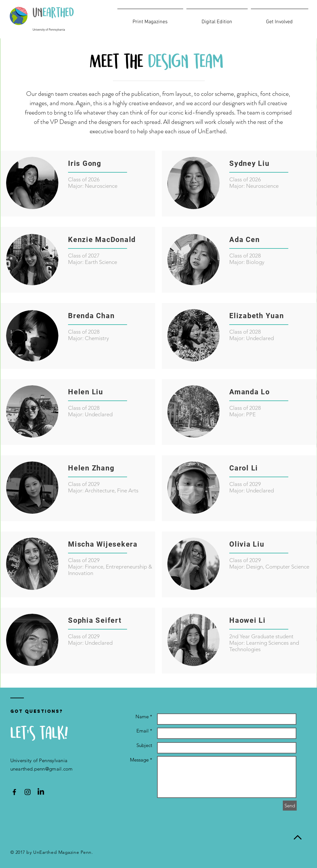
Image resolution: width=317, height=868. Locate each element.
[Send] (290, 806)
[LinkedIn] (41, 792)
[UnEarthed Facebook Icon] (14, 792)
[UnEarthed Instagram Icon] (28, 792)
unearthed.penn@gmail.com (42, 769)
